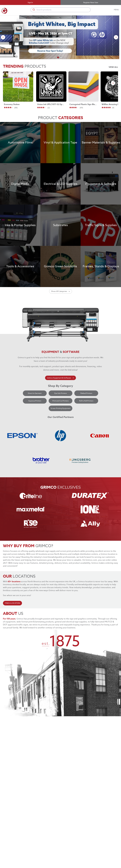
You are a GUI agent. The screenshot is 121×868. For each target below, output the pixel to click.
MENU (117, 10)
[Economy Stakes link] (18, 87)
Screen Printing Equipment (61, 408)
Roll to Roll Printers (86, 401)
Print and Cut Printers (61, 401)
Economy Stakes (12, 104)
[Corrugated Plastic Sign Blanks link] (84, 87)
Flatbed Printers (86, 393)
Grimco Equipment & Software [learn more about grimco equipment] (60, 378)
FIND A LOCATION (12, 603)
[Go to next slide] (116, 37)
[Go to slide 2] (61, 57)
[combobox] (60, 10)
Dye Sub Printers (61, 393)
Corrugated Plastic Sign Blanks (83, 104)
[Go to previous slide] (3, 37)
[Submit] (34, 10)
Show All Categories (61, 291)
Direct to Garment (35, 393)
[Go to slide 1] (58, 57)
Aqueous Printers (35, 401)
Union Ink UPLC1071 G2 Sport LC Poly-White (51, 104)
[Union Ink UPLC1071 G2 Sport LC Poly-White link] (51, 87)
